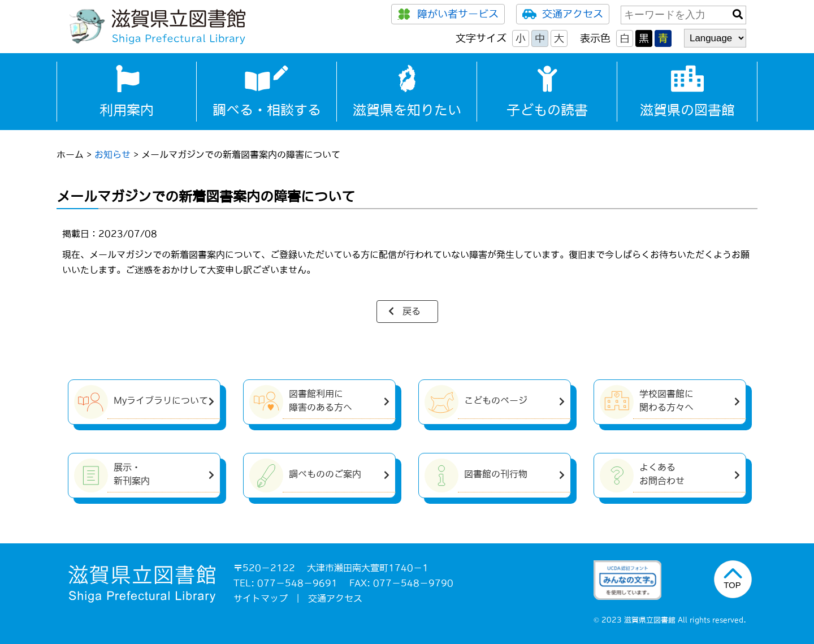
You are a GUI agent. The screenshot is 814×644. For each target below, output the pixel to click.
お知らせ (112, 154)
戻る (412, 311)
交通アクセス (563, 14)
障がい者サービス (448, 14)
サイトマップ (261, 598)
